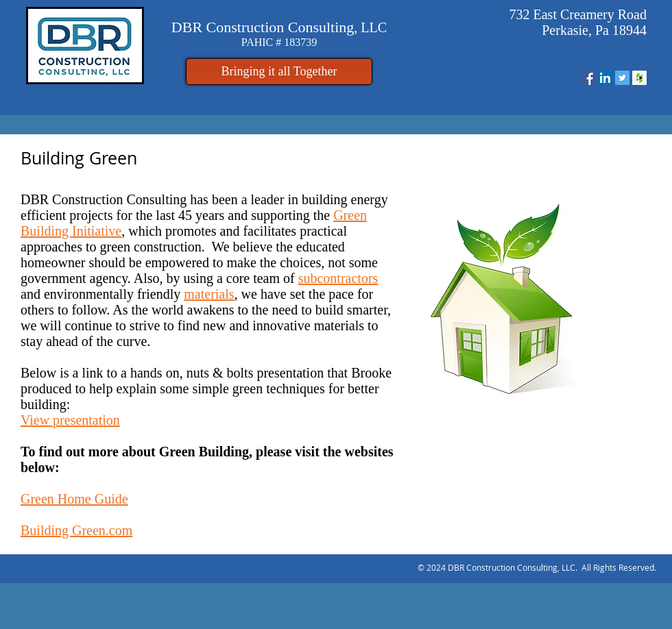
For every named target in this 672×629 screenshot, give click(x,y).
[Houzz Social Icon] (639, 78)
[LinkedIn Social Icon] (605, 78)
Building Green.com (76, 530)
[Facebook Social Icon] (588, 78)
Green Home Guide (74, 499)
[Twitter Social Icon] (622, 78)
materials (209, 294)
